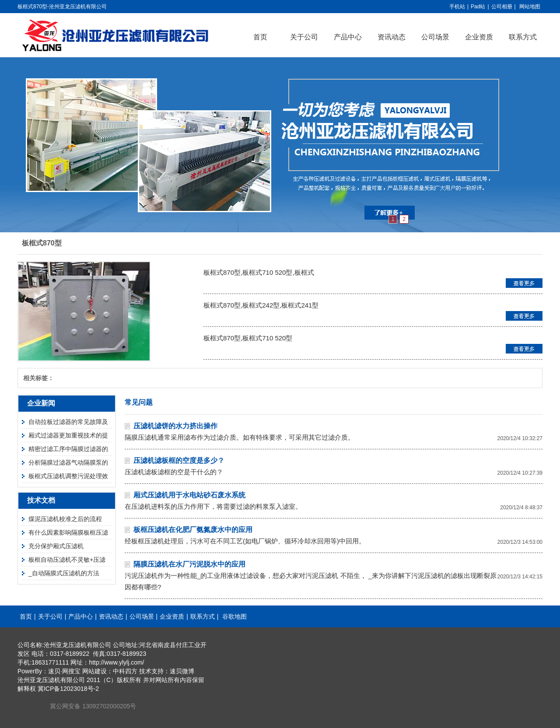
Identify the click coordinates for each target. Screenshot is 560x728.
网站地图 (530, 7)
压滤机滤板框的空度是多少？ (179, 460)
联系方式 (523, 37)
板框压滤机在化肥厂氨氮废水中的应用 (193, 530)
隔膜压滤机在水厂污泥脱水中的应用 (189, 564)
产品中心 (348, 37)
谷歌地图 (234, 616)
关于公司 (304, 37)
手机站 (457, 7)
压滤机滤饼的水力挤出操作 (175, 426)
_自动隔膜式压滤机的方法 (64, 573)
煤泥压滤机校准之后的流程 (65, 519)
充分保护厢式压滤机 (56, 546)
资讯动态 (392, 37)
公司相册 (502, 7)
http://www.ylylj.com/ (116, 662)
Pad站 (478, 7)
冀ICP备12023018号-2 (68, 689)
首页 (260, 37)
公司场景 (435, 37)
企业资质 (479, 37)
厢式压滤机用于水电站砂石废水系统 (189, 495)
